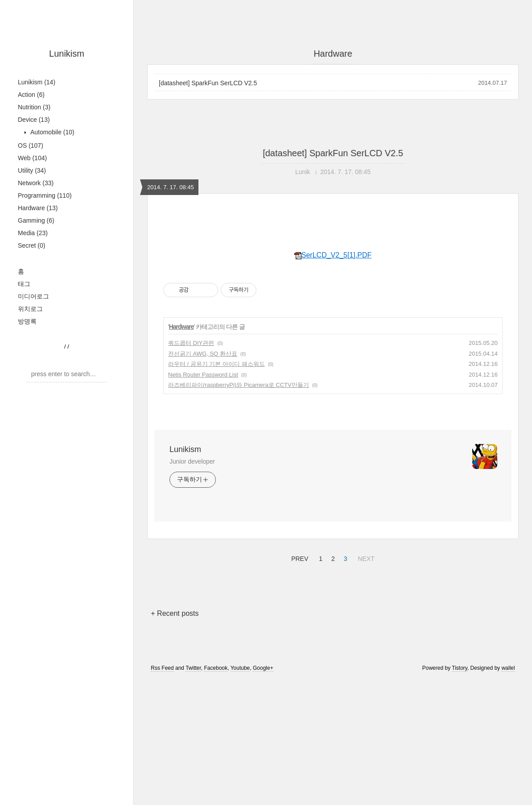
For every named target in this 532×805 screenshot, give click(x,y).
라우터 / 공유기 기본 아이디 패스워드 (217, 489)
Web (32, 158)
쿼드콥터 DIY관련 (191, 468)
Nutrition (34, 107)
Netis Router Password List (203, 500)
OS (31, 145)
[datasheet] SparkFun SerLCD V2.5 (208, 83)
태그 (24, 284)
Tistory (460, 793)
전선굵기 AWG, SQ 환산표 (203, 479)
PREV (299, 682)
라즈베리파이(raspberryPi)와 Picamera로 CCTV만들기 (239, 510)
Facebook (216, 793)
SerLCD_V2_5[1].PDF (333, 380)
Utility (32, 170)
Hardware (38, 208)
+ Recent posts (175, 738)
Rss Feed (162, 793)
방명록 (27, 321)
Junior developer (192, 586)
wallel (508, 793)
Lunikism (67, 54)
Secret (31, 245)
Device (34, 120)
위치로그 (30, 309)
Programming (45, 195)
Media (33, 233)
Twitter (193, 793)
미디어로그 (33, 296)
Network (36, 183)
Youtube (240, 793)
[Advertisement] (333, 297)
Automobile (52, 132)
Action (31, 95)
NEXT (365, 682)
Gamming (36, 220)
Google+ (263, 793)
